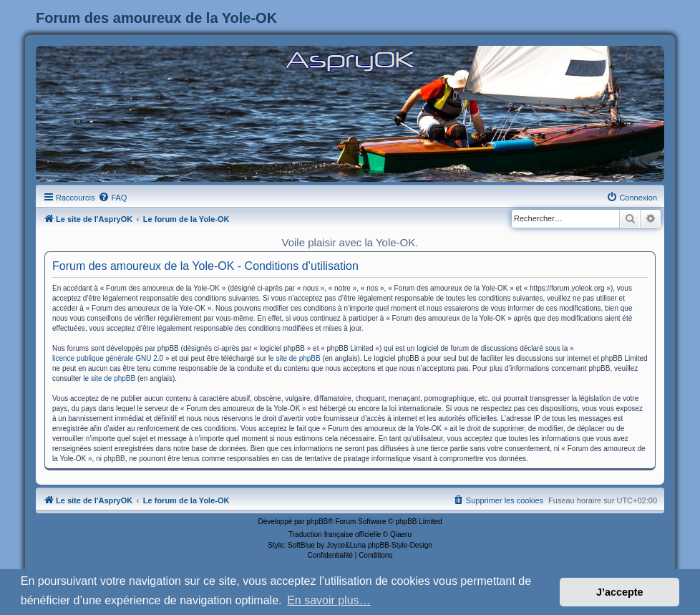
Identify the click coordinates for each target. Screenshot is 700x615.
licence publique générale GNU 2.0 (108, 358)
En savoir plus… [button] (329, 600)
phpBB (317, 522)
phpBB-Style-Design (400, 545)
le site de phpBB (295, 358)
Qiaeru (401, 534)
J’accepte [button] (620, 592)
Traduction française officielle (335, 534)
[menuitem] (112, 198)
